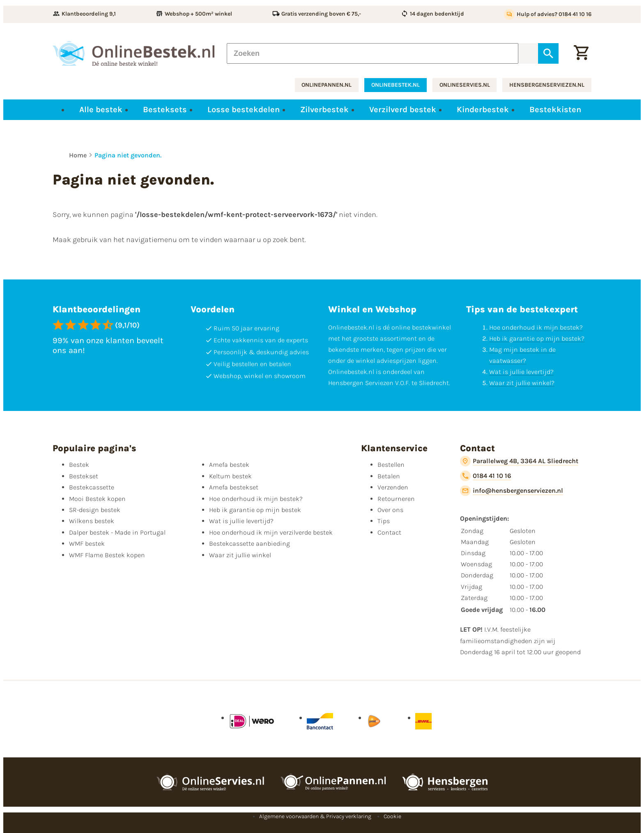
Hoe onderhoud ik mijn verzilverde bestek (271, 532)
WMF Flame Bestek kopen (107, 555)
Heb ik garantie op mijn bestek (255, 510)
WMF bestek (87, 543)
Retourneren (396, 499)
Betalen (389, 476)
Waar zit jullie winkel (240, 555)
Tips (384, 521)
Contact (389, 532)
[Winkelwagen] (581, 53)
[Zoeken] (373, 53)
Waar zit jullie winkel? (522, 383)
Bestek (79, 465)
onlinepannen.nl (327, 85)
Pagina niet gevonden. (128, 155)
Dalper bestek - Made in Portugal (117, 532)
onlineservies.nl (465, 85)
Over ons (390, 510)
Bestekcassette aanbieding (250, 543)
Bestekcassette (92, 487)
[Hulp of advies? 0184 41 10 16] (548, 14)
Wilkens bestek (92, 521)
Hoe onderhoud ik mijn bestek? (536, 327)
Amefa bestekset (234, 487)
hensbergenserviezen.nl (547, 85)
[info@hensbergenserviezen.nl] (512, 491)
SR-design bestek (95, 510)
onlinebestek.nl (396, 85)
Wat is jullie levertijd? (521, 372)
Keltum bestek (230, 476)
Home (78, 155)
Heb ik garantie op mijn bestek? (537, 338)
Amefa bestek (229, 465)
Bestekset (84, 476)
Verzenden (393, 487)
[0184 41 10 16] (486, 476)
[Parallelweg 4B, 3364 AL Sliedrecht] (519, 461)
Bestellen (391, 465)
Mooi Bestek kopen (97, 499)
